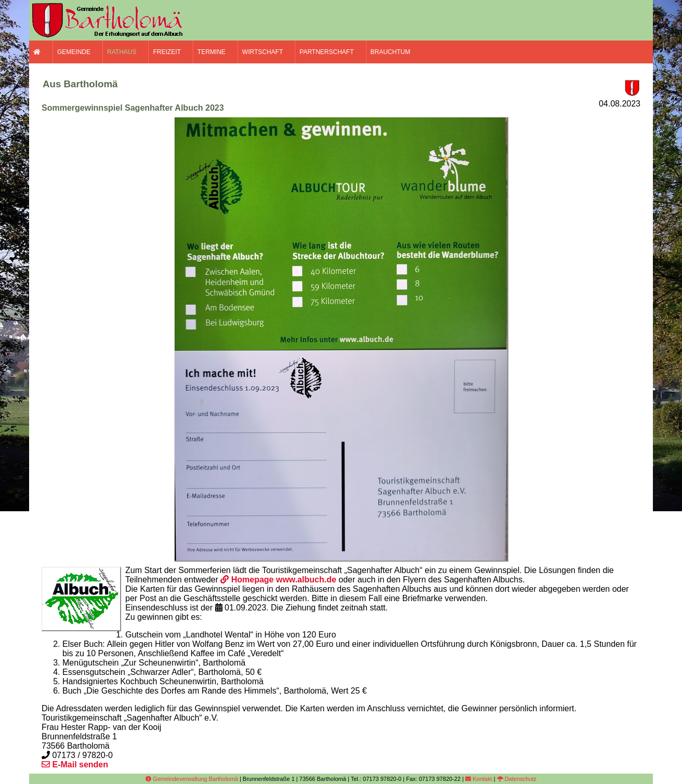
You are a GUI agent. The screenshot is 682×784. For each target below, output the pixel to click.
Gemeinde (74, 52)
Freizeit (167, 52)
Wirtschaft (263, 52)
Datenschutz (517, 779)
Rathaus (122, 52)
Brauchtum (391, 52)
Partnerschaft (326, 52)
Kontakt (478, 779)
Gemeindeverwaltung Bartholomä (192, 779)
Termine (212, 52)
